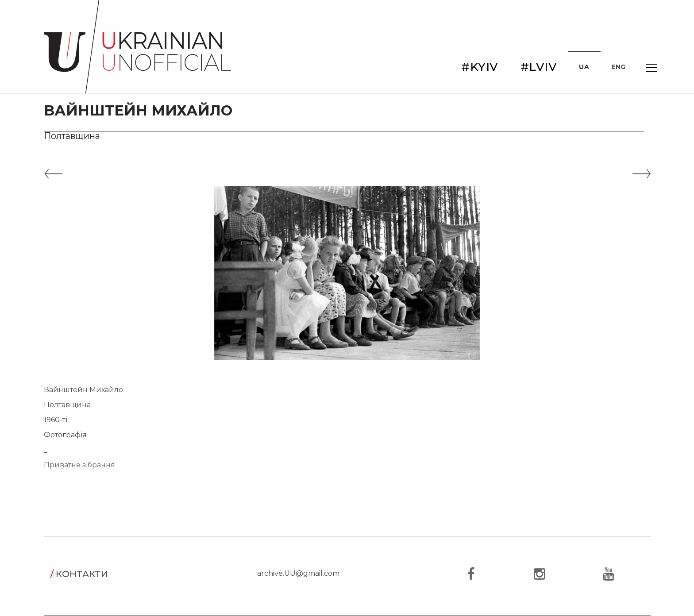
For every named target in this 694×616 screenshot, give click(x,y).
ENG (619, 67)
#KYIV (480, 67)
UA (584, 67)
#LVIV (539, 67)
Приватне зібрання (79, 465)
